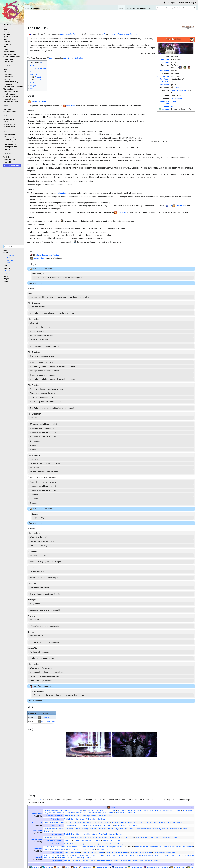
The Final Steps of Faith (148, 793)
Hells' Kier (87, 805)
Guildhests (48, 838)
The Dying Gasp (102, 808)
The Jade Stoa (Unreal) (72, 832)
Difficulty (165, 62)
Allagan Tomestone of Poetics (47, 255)
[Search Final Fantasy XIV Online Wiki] (176, 8)
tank (170, 206)
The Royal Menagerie (90, 799)
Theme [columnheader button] (46, 713)
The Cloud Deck (108, 811)
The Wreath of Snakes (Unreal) (108, 832)
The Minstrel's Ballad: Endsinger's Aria (124, 34)
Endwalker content (45, 849)
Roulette (165, 82)
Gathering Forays (179, 838)
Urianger (32, 600)
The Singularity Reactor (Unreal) (165, 823)
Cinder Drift (68, 811)
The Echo (165, 109)
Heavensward (37, 794)
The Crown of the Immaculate (77, 808)
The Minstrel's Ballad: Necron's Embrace (168, 826)
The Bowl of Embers (51, 781)
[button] (7, 149)
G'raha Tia (33, 648)
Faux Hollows (57, 815)
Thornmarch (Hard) (167, 781)
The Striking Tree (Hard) (65, 783)
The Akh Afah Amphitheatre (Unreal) (76, 815)
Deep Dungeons (120, 838)
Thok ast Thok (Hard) (51, 793)
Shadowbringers (35, 810)
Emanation (69, 799)
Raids (67, 838)
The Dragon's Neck (89, 786)
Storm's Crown (168, 818)
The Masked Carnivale (125, 841)
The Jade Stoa (69, 805)
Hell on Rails (61, 828)
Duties (111, 835)
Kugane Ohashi (49, 802)
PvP (75, 838)
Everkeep (67, 826)
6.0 (172, 106)
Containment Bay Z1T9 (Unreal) (141, 823)
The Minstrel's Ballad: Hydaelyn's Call (109, 818)
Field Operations (136, 838)
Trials (113, 778)
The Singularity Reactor (102, 793)
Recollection (123, 826)
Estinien (32, 632)
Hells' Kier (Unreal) (89, 832)
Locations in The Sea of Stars (66, 849)
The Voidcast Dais (58, 820)
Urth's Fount (131, 783)
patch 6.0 (67, 58)
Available (174, 101)
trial (74, 34)
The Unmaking (79, 828)
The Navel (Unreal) (97, 815)
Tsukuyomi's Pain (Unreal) (129, 832)
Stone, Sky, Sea (107, 841)
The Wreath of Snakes (107, 805)
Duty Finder (164, 79)
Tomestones (164, 85)
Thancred (32, 584)
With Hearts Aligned (48, 721)
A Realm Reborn (36, 784)
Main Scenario (66, 34)
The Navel (75, 781)
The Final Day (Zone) (179, 90)
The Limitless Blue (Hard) (76, 793)
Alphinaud (33, 551)
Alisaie (31, 568)
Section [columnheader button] (31, 713)
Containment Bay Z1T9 (122, 796)
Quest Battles (86, 838)
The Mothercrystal (88, 818)
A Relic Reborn (57, 790)
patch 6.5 (37, 770)
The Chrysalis (120, 783)
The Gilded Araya (102, 820)
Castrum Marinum (87, 811)
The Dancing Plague (51, 808)
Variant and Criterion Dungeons (158, 838)
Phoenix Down (163, 76)
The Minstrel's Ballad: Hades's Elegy (121, 808)
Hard (61, 781)
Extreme (66, 781)
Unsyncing (165, 71)
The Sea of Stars (177, 98)
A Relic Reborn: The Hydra (95, 790)
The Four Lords (56, 805)
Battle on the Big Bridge (72, 786)
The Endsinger (39, 101)
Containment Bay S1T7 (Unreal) (93, 823)
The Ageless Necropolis (144, 826)
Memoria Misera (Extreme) (145, 808)
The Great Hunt (175, 799)
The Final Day (46, 717)
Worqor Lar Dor (49, 826)
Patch (166, 106)
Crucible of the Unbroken (143, 841)
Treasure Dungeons (103, 838)
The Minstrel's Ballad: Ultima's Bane (146, 781)
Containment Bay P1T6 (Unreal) (117, 823)
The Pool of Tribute (50, 799)
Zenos (31, 293)
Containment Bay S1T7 (72, 796)
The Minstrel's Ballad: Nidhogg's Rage (171, 793)
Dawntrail (38, 828)
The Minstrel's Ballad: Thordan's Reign (125, 793)
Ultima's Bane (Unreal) (72, 823)
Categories (32, 849)
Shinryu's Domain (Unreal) (150, 832)
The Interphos (84, 826)
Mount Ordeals (188, 818)
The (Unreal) (114, 815)
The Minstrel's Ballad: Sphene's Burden (103, 826)
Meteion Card (39, 258)
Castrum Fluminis (134, 799)
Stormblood (37, 801)
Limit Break (71, 106)
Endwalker (178, 88)
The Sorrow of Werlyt (54, 811)
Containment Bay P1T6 (97, 796)
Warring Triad (57, 796)
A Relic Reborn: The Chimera (74, 790)
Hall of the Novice (90, 841)
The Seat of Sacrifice (163, 808)
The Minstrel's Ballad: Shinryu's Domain (112, 799)
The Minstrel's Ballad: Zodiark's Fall (68, 818)
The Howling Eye (98, 781)
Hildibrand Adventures (54, 786)
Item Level (165, 59)
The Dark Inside (49, 818)
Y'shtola (32, 616)
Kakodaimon (62, 193)
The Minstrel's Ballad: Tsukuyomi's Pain (154, 799)
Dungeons (36, 838)
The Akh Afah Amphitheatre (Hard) (95, 783)
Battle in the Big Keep (105, 786)
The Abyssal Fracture (80, 820)
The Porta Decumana (125, 781)
